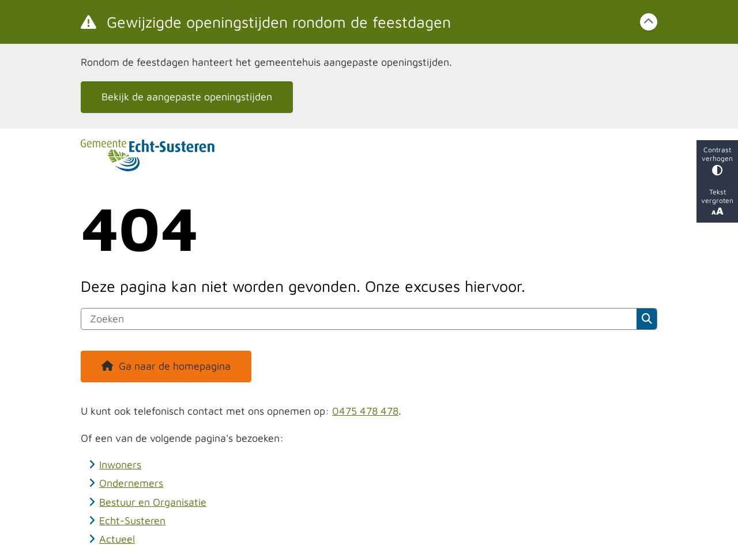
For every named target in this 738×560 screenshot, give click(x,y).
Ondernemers (131, 483)
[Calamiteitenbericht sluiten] (649, 22)
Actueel (117, 539)
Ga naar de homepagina (175, 366)
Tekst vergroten (717, 202)
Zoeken (647, 319)
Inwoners (120, 465)
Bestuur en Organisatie (153, 502)
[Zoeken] (359, 319)
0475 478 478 (365, 411)
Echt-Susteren (132, 520)
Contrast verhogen (717, 161)
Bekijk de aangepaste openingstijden (187, 97)
